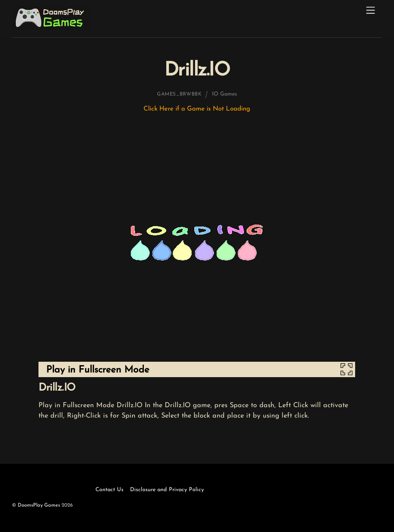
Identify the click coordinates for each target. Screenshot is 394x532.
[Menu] (371, 11)
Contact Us (109, 490)
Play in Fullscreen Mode (98, 370)
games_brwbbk (179, 94)
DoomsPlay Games (39, 505)
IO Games (225, 94)
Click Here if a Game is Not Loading (197, 109)
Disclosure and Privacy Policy (167, 490)
